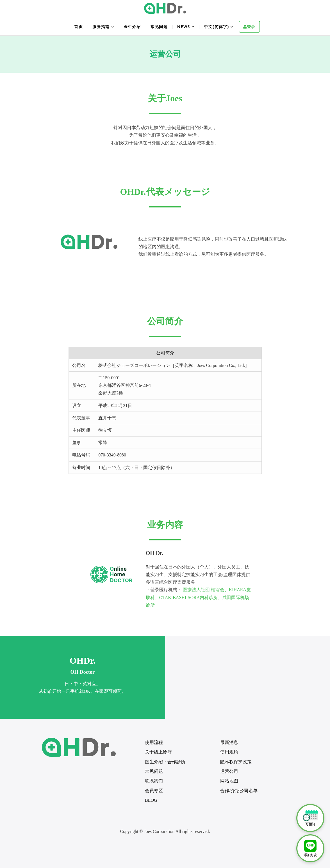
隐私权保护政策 (236, 762)
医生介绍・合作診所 (165, 762)
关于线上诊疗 (158, 752)
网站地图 (229, 781)
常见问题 (159, 27)
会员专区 (154, 791)
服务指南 (101, 27)
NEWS (184, 27)
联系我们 (154, 781)
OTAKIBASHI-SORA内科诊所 (189, 598)
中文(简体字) (216, 27)
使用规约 (229, 752)
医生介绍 (132, 27)
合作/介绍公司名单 (239, 791)
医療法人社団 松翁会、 (206, 590)
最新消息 (229, 742)
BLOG (151, 800)
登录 (251, 27)
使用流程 (154, 742)
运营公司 (229, 771)
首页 (78, 27)
